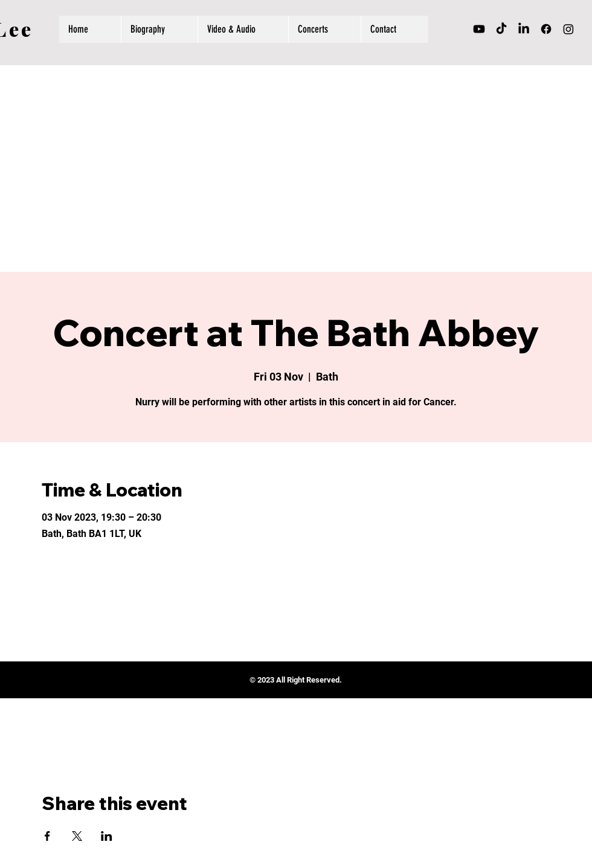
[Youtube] (479, 29)
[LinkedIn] (524, 29)
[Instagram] (568, 29)
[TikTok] (501, 29)
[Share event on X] (77, 836)
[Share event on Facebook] (47, 836)
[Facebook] (546, 29)
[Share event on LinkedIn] (107, 836)
